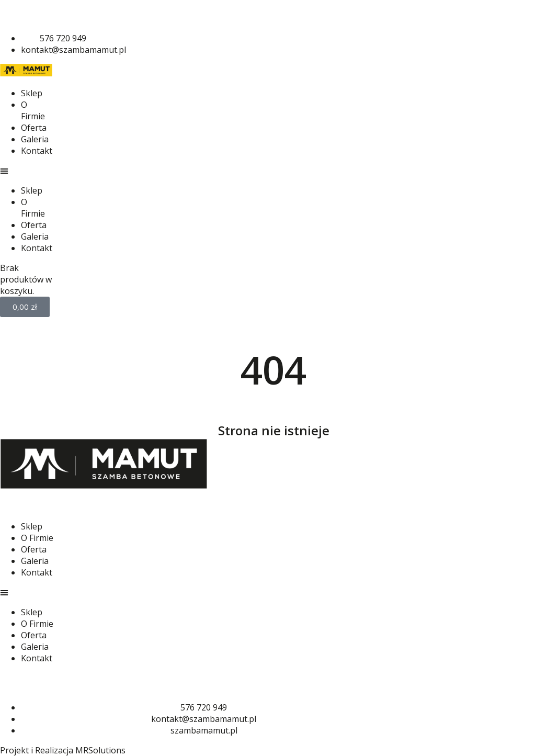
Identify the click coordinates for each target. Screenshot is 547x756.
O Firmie (33, 110)
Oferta (34, 128)
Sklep (32, 93)
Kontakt (37, 151)
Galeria (35, 139)
